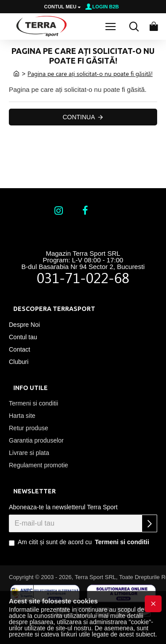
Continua (79, 117)
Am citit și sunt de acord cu (80, 542)
